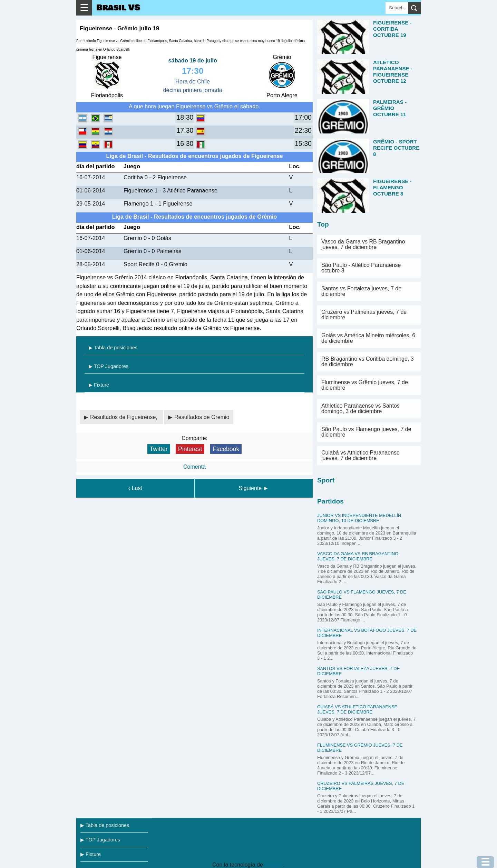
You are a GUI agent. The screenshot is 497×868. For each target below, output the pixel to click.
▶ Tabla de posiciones (113, 348)
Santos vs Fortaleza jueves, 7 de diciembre (361, 291)
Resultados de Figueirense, (124, 417)
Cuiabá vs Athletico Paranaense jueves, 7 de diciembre (360, 455)
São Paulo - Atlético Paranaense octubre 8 (361, 268)
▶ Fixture (99, 385)
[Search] (397, 8)
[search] (414, 8)
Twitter (159, 449)
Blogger (274, 865)
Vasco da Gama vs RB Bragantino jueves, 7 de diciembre (363, 244)
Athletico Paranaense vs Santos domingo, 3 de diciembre (360, 408)
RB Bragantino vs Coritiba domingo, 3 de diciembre (368, 362)
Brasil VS (118, 8)
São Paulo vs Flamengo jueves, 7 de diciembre (366, 432)
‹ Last (135, 488)
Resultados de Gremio (202, 417)
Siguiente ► (254, 488)
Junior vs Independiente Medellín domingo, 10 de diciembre (359, 518)
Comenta (194, 467)
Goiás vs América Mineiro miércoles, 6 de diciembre (368, 338)
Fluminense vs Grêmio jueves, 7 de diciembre (365, 385)
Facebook (226, 449)
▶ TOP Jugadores (109, 366)
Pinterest (190, 449)
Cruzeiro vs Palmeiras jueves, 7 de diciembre (364, 315)
